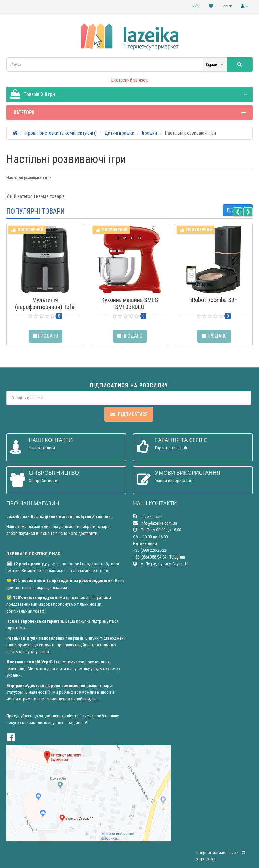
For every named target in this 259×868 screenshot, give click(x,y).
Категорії (129, 113)
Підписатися (129, 414)
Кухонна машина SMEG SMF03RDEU (130, 303)
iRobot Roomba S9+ (214, 300)
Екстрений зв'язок (130, 80)
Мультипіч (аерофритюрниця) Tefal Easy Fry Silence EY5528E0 (45, 307)
